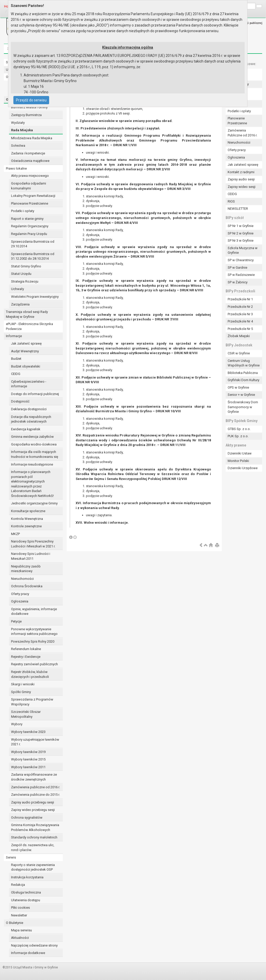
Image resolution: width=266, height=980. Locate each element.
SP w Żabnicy (238, 282)
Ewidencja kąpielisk (26, 429)
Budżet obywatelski (26, 366)
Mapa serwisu (21, 930)
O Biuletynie (15, 923)
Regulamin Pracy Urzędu (29, 234)
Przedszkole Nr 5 (240, 329)
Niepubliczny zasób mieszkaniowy (26, 569)
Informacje (14, 336)
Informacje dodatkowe (28, 953)
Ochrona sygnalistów (27, 817)
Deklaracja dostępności (29, 409)
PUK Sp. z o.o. (238, 436)
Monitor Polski (238, 461)
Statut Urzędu (21, 274)
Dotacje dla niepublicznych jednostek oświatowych (31, 419)
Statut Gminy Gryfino (26, 266)
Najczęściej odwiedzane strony (34, 945)
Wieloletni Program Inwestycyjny (35, 297)
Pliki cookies (20, 908)
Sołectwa (18, 146)
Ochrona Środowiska (27, 586)
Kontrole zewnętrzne (26, 526)
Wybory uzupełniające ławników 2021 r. (35, 742)
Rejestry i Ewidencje (26, 657)
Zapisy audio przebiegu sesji (33, 802)
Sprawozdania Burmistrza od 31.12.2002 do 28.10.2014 (33, 256)
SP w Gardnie (237, 268)
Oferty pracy (20, 594)
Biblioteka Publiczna (243, 373)
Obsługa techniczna (26, 892)
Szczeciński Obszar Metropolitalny (26, 714)
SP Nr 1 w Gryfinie (241, 226)
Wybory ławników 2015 (28, 759)
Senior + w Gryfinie (241, 395)
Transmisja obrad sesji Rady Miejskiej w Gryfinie (27, 314)
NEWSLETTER (238, 209)
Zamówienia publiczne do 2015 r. (36, 795)
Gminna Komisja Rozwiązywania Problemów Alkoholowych (35, 827)
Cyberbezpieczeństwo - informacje (29, 384)
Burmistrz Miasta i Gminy (29, 107)
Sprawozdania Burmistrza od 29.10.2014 (33, 244)
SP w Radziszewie (241, 275)
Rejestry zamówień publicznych (34, 664)
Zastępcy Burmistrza (26, 115)
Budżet (16, 359)
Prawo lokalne (16, 168)
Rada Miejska (22, 130)
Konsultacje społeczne (28, 511)
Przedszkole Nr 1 (240, 299)
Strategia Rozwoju (25, 281)
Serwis (11, 857)
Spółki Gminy (21, 692)
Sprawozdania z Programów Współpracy (32, 702)
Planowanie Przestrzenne (30, 203)
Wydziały (18, 123)
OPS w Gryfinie (238, 387)
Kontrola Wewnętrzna (27, 519)
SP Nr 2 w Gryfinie (241, 233)
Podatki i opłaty (23, 211)
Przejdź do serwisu (31, 100)
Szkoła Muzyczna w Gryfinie (243, 250)
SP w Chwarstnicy (241, 260)
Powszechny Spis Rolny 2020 (33, 641)
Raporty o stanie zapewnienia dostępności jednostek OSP (33, 867)
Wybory (17, 724)
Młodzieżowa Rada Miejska (32, 138)
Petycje (16, 621)
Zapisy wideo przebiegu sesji (33, 810)
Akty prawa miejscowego (30, 176)
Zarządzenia (20, 304)
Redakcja (18, 885)
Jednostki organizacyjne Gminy (34, 503)
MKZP (15, 534)
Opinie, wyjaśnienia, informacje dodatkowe (34, 611)
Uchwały (17, 289)
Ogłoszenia (20, 601)
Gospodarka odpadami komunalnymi (29, 186)
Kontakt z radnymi (241, 172)
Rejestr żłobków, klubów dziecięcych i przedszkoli (30, 674)
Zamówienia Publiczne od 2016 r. (242, 133)
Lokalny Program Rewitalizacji (33, 196)
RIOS (231, 201)
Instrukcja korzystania (27, 877)
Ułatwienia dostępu (26, 900)
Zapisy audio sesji (241, 179)
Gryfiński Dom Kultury (243, 380)
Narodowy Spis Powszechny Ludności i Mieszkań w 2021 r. (33, 544)
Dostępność (20, 401)
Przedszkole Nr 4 (240, 321)
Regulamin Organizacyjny (30, 226)
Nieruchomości (22, 579)
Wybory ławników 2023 (28, 732)
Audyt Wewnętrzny (25, 351)
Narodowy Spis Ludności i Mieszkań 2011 (31, 556)
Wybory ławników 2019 (28, 752)
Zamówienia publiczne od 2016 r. (36, 787)
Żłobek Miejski (239, 336)
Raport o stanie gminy (27, 219)
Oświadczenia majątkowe (30, 161)
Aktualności (20, 938)
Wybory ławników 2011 (28, 767)
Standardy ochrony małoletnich (34, 837)
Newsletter (19, 915)
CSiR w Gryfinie (239, 353)
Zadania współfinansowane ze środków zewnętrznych (34, 777)
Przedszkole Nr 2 (240, 307)
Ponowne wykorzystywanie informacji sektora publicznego (34, 632)
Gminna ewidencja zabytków (32, 437)
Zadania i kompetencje (28, 153)
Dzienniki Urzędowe (243, 468)
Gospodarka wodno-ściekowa (34, 444)
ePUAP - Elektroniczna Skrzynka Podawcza (29, 326)
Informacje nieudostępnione (32, 464)
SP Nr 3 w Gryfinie (241, 240)
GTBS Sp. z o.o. (239, 429)
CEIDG (16, 374)
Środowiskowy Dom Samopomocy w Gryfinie (243, 407)
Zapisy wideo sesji (242, 187)
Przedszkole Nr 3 (240, 314)
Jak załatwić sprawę (26, 343)
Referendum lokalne (26, 649)
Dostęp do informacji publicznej (35, 394)
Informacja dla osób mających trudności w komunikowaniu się (35, 454)
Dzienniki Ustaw (240, 453)
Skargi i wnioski (23, 684)
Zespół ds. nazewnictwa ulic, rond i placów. (33, 847)
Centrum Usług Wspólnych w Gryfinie (244, 363)
